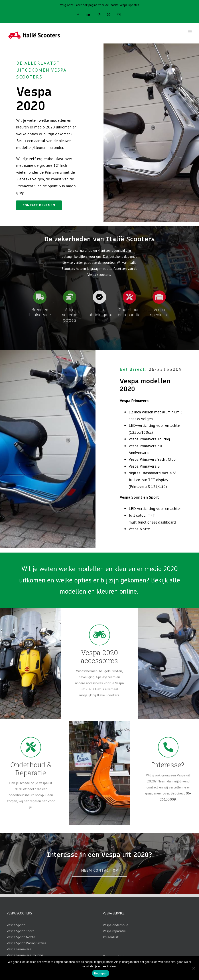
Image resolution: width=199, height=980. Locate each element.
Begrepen (101, 973)
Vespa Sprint (16, 925)
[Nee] (193, 968)
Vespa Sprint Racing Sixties (26, 943)
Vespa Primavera (19, 949)
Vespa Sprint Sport (20, 931)
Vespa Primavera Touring (25, 955)
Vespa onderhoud (116, 925)
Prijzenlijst (111, 937)
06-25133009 (165, 369)
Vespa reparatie (114, 931)
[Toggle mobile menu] (190, 32)
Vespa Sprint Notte (21, 937)
